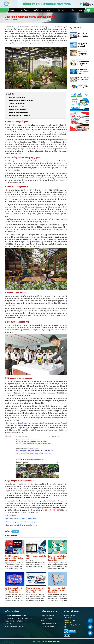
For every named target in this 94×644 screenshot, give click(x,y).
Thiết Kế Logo (38, 10)
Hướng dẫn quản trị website (48, 626)
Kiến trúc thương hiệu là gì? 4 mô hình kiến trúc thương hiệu (57, 590)
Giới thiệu (12, 10)
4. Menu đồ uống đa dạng (16, 106)
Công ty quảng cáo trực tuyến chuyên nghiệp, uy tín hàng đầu (35, 590)
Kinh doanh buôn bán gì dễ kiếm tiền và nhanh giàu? (83, 63)
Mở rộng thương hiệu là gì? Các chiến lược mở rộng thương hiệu (14, 590)
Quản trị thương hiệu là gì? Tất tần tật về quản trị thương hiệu (58, 558)
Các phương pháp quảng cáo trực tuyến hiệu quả (83, 71)
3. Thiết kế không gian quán (16, 103)
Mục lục (35, 94)
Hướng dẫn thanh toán (47, 618)
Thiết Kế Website (25, 10)
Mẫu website (61, 10)
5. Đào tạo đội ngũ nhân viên (17, 110)
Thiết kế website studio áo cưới (36, 557)
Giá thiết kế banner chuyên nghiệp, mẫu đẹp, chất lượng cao (14, 558)
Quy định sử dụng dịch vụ (47, 616)
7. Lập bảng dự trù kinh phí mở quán (19, 116)
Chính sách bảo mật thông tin (49, 624)
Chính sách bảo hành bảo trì (48, 621)
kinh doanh (15, 531)
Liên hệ (81, 10)
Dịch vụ (50, 10)
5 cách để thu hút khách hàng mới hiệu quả (83, 87)
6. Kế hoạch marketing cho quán (18, 113)
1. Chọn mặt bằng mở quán (16, 97)
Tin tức (72, 10)
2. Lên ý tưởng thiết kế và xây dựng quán (20, 100)
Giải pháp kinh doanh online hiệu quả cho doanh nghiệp (83, 45)
